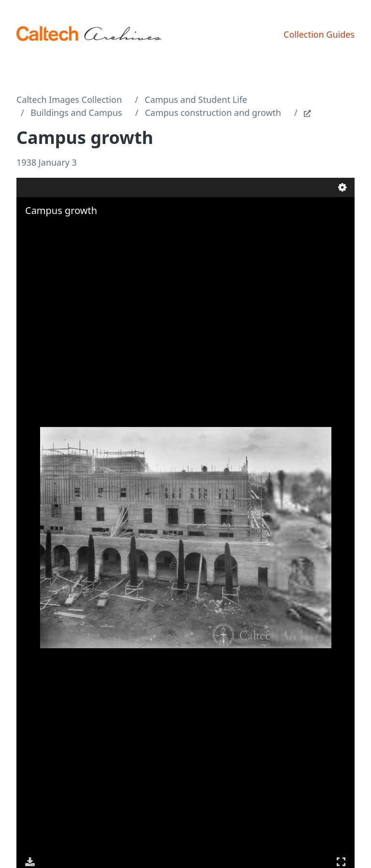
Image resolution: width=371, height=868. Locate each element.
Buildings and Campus (76, 113)
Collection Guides (319, 34)
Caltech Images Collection (69, 100)
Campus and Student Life (196, 100)
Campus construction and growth (213, 113)
